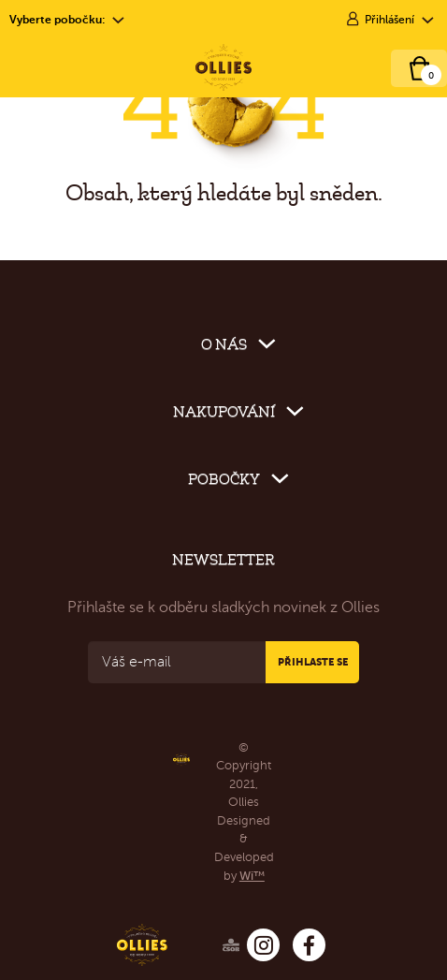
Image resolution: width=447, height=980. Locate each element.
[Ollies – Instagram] (263, 945)
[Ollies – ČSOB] (206, 941)
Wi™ (252, 876)
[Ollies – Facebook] (309, 945)
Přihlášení (389, 20)
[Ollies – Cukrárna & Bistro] (223, 67)
